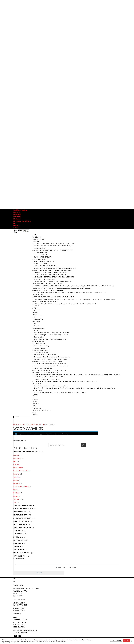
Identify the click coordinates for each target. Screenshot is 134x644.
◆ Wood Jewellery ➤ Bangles (43, 262)
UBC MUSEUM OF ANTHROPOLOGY (25, 631)
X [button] (131, 641)
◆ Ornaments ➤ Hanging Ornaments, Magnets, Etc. (52, 275)
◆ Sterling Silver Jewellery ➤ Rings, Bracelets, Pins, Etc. (54, 244)
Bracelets (16, 474)
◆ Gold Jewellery (39, 248)
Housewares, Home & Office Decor (45, 266)
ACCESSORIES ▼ (19, 550)
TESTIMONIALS (18, 585)
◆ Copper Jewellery (40, 253)
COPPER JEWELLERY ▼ (21, 512)
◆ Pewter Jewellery (40, 255)
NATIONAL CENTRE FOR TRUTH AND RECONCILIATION (20, 625)
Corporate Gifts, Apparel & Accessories (48, 284)
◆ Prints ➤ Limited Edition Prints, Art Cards (50, 273)
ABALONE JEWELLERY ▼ (21, 521)
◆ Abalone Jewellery (40, 259)
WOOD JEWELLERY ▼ (20, 525)
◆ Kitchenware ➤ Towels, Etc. (44, 279)
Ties (15, 502)
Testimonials (38, 319)
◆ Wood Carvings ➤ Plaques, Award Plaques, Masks (52, 270)
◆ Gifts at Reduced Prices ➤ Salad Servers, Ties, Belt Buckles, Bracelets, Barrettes (64, 304)
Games (16, 480)
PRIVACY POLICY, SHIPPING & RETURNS (26, 589)
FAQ (34, 317)
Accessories (17, 458)
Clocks (15, 490)
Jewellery (36, 241)
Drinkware (17, 493)
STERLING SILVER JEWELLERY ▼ (24, 506)
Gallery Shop (38, 237)
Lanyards (16, 465)
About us (36, 310)
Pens (15, 461)
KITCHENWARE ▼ (19, 540)
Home (35, 235)
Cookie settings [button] (116, 641)
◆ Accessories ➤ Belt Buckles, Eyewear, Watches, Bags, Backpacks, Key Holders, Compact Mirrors (70, 293)
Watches (16, 477)
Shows (35, 313)
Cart (15, 223)
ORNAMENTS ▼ (19, 534)
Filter (39, 573)
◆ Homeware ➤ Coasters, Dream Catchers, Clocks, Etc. (53, 277)
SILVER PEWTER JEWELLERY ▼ (23, 509)
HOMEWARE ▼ (18, 537)
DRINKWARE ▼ (18, 543)
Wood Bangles (18, 468)
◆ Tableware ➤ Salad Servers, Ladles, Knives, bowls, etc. (54, 268)
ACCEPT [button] (127, 641)
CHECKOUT (17, 614)
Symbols (36, 306)
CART (15, 617)
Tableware (17, 499)
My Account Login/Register (22, 221)
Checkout (16, 226)
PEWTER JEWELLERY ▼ (21, 515)
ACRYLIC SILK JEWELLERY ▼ (22, 528)
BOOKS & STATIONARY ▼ (22, 553)
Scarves (16, 496)
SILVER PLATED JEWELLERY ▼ (23, 518)
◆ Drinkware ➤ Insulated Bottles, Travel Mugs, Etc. (53, 281)
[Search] (83, 445)
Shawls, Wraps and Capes (22, 471)
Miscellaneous (38, 295)
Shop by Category (39, 239)
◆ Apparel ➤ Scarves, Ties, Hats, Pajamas (48, 290)
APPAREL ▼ (17, 547)
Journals (16, 455)
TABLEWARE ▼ (18, 531)
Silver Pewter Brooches (21, 487)
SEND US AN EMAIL (20, 603)
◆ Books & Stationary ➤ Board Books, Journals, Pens (53, 297)
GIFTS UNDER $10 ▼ (20, 556)
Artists (35, 308)
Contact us (37, 315)
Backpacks (17, 483)
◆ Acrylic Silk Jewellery (41, 264)
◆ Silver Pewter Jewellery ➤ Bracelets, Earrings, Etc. (53, 250)
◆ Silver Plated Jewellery (42, 257)
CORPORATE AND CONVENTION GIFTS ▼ (31, 425)
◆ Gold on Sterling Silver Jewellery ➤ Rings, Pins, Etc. (53, 246)
